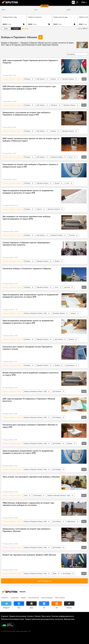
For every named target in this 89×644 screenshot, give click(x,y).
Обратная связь (69, 619)
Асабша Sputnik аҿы (10, 17)
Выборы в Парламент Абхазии (19, 37)
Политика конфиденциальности (63, 616)
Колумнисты (34, 598)
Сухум (71, 157)
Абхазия (53, 79)
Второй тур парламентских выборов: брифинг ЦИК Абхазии (29, 555)
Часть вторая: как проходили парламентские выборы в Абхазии (31, 477)
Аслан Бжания (70, 365)
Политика (72, 235)
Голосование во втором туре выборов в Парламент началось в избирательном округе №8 (30, 166)
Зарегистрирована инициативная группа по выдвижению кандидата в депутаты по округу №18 (28, 452)
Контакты (30, 616)
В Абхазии (27, 79)
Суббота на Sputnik (35, 17)
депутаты (67, 287)
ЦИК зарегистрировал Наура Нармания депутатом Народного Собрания (30, 62)
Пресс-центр (60, 598)
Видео (55, 573)
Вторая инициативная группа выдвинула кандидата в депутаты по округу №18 (30, 374)
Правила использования (18, 616)
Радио (23, 598)
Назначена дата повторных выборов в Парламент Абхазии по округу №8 (30, 426)
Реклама (38, 616)
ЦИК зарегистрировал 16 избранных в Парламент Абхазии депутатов (29, 400)
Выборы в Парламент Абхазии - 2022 (36, 313)
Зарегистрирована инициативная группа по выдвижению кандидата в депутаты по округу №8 (28, 192)
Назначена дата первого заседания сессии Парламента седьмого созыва (27, 348)
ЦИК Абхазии (41, 79)
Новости (39, 209)
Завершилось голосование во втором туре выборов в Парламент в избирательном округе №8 (26, 114)
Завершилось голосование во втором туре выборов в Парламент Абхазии (26, 530)
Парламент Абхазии (68, 79)
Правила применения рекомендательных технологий (44, 619)
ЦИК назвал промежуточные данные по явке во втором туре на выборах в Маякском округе (31, 140)
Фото (26, 495)
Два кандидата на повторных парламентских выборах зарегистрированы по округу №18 (26, 218)
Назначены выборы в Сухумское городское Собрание (27, 269)
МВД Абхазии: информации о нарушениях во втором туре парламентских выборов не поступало (28, 504)
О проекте (5, 616)
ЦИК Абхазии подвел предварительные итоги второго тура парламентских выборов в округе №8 (29, 88)
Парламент (54, 105)
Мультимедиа (38, 495)
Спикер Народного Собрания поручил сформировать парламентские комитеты (26, 244)
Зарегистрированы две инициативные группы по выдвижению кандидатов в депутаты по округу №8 (30, 296)
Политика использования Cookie (13, 619)
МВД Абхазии (71, 521)
